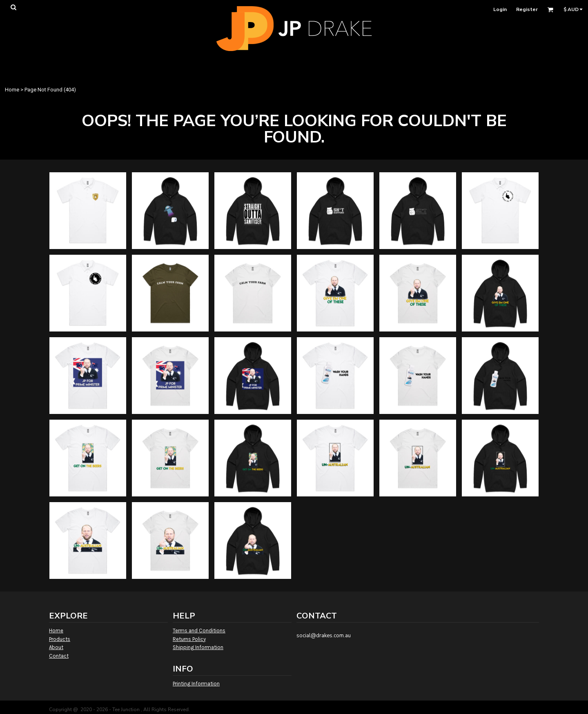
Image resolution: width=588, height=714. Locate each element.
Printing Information (196, 684)
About (56, 647)
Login (500, 9)
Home (12, 90)
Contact (59, 656)
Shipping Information (198, 647)
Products (60, 639)
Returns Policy (189, 639)
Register (527, 9)
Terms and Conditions (199, 631)
